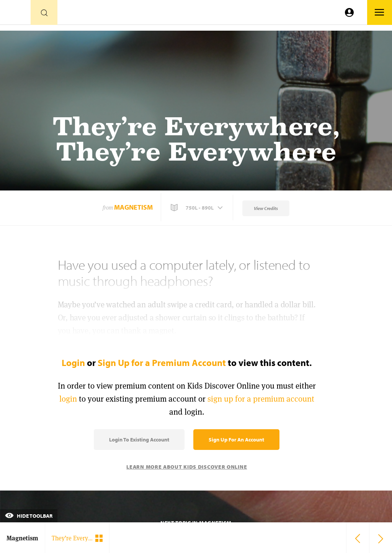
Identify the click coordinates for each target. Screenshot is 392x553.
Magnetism (133, 207)
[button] (198, 208)
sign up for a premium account (261, 399)
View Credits (266, 208)
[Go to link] (15, 14)
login (68, 399)
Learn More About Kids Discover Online (187, 467)
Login (73, 363)
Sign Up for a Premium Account (162, 363)
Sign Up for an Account (236, 440)
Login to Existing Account (139, 440)
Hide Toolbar (29, 516)
